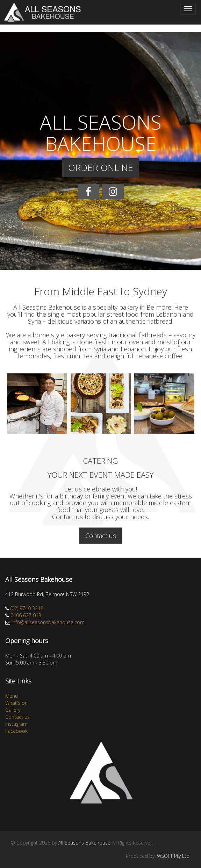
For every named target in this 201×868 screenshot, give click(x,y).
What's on (16, 703)
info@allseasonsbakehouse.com (48, 622)
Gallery (13, 710)
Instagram (16, 724)
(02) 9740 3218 (27, 608)
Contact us (101, 536)
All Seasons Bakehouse (84, 843)
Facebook (16, 731)
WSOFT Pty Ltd (173, 856)
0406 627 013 (26, 615)
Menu (12, 696)
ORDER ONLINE (101, 167)
